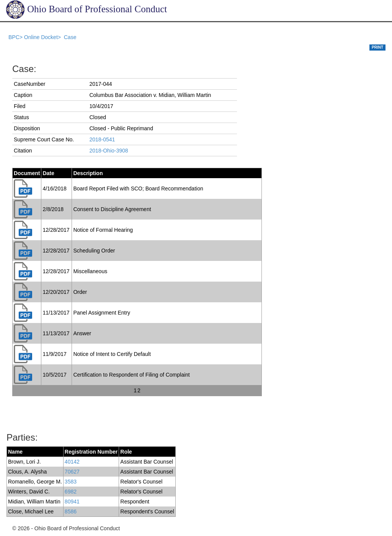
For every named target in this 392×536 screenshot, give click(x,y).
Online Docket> (43, 37)
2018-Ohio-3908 (109, 151)
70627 (72, 472)
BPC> (16, 37)
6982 (71, 492)
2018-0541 (102, 139)
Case (70, 37)
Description (88, 173)
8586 (71, 511)
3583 (71, 482)
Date (48, 173)
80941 (72, 502)
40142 (72, 462)
